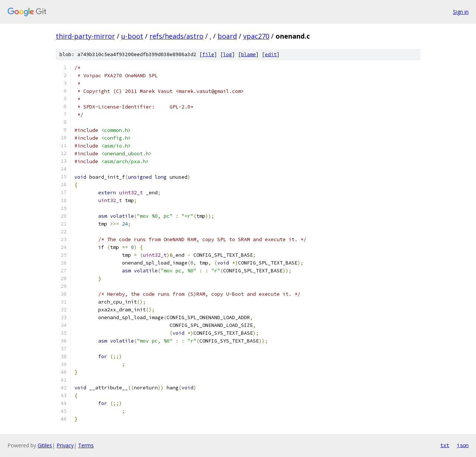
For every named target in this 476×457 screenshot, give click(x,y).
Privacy (65, 445)
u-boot (132, 36)
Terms (86, 445)
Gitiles (45, 445)
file (208, 54)
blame (248, 54)
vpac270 (256, 36)
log (228, 54)
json (463, 445)
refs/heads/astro (176, 36)
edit (271, 54)
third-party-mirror (85, 36)
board (227, 36)
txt (445, 445)
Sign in (461, 12)
